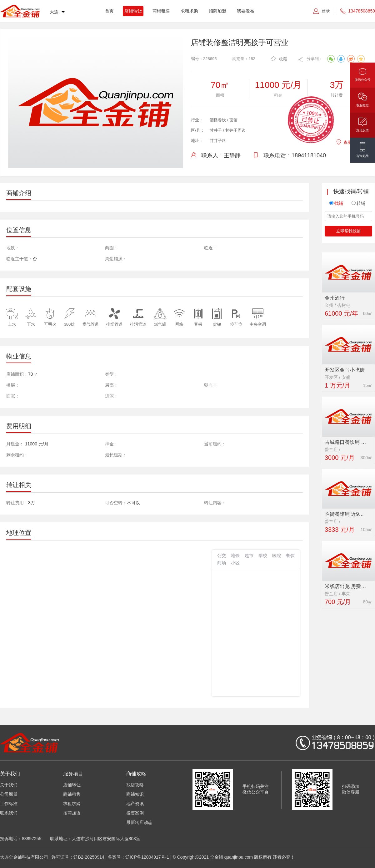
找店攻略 (135, 785)
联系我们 (9, 813)
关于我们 (9, 785)
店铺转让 (133, 11)
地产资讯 (135, 804)
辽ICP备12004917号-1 (147, 857)
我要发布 (246, 11)
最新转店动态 (139, 822)
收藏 (279, 59)
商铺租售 (161, 11)
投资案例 (135, 813)
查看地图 (348, 142)
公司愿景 (9, 794)
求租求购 (189, 11)
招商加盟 (217, 11)
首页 (109, 11)
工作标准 (9, 804)
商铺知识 (135, 794)
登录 (326, 11)
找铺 (336, 203)
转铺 (358, 203)
